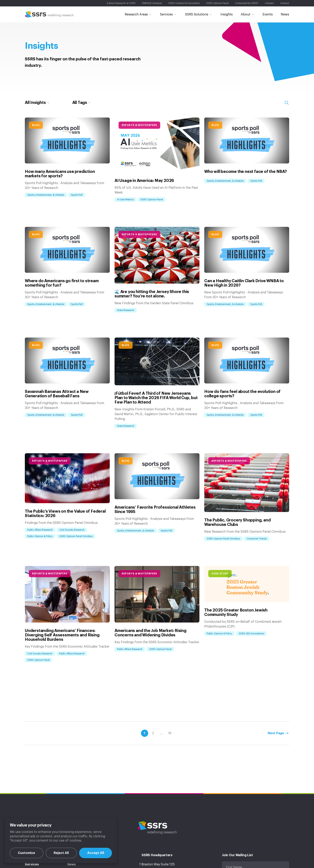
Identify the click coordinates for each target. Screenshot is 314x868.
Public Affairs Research (40, 530)
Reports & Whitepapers (139, 125)
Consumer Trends (257, 539)
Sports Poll (77, 195)
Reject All (61, 853)
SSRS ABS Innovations (251, 634)
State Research (126, 310)
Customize (26, 853)
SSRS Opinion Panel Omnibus (76, 536)
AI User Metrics (125, 200)
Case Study (220, 574)
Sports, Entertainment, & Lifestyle (46, 195)
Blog (36, 125)
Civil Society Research (72, 530)
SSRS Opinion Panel (152, 200)
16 (170, 733)
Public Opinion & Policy (40, 536)
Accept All (96, 853)
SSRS (49, 14)
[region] (61, 841)
